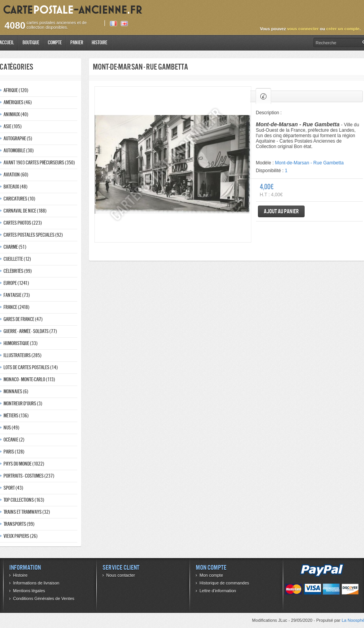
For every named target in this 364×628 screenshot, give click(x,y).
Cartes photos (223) (23, 223)
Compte (55, 43)
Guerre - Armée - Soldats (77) (30, 331)
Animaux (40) (16, 114)
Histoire (99, 43)
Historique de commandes (225, 583)
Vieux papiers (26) (21, 536)
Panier (77, 43)
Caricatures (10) (19, 199)
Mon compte (212, 575)
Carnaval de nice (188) (25, 211)
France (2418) (17, 307)
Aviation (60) (16, 175)
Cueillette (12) (17, 259)
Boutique (31, 43)
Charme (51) (15, 247)
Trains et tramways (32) (27, 512)
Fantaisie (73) (17, 295)
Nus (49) (11, 428)
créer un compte (343, 29)
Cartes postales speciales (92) (33, 235)
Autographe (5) (18, 139)
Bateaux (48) (16, 187)
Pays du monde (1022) (24, 464)
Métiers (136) (16, 416)
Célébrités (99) (18, 271)
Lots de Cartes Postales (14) (31, 367)
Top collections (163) (24, 500)
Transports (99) (19, 524)
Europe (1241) (16, 283)
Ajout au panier (281, 211)
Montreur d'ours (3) (23, 404)
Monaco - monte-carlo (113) (29, 379)
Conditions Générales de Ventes (44, 598)
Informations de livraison (36, 583)
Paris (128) (14, 452)
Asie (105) (13, 126)
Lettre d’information (218, 591)
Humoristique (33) (21, 343)
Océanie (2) (14, 440)
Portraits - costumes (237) (29, 476)
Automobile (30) (19, 151)
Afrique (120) (16, 90)
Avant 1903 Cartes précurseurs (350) (39, 163)
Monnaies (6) (16, 392)
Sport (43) (13, 488)
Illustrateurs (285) (23, 355)
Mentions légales (29, 591)
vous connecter (303, 29)
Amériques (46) (18, 102)
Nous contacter (121, 575)
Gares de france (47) (23, 319)
